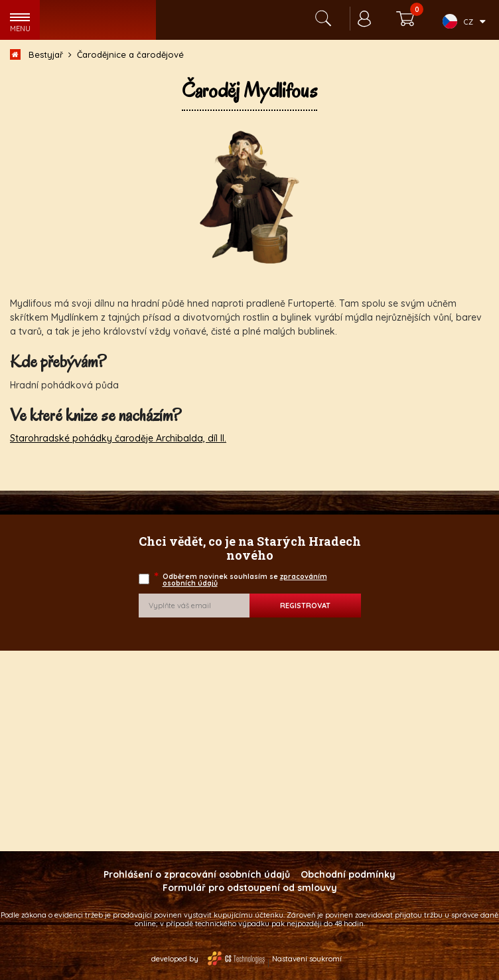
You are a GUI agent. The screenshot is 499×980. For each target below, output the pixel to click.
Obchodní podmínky (348, 874)
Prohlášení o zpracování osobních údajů (197, 874)
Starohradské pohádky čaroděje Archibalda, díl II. (118, 438)
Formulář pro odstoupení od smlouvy (250, 888)
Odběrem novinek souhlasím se (242, 580)
